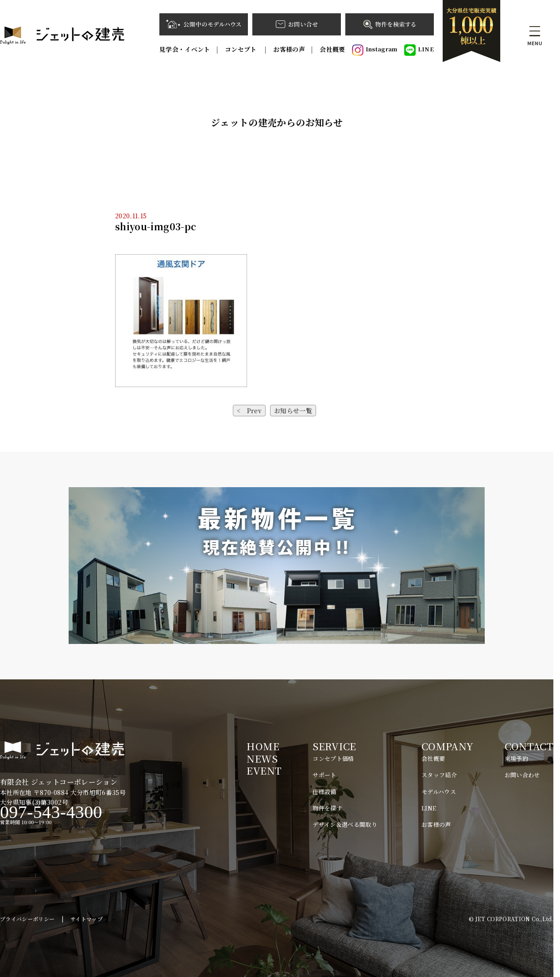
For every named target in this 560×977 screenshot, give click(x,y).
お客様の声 (289, 49)
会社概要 (332, 49)
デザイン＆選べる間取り (345, 824)
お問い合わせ (522, 775)
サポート (324, 775)
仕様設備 (324, 792)
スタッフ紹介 (439, 775)
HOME (263, 746)
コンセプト (242, 49)
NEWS (262, 758)
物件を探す (327, 808)
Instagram (375, 50)
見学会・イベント (185, 49)
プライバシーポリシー (27, 919)
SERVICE (334, 746)
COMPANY (447, 746)
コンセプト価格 (333, 758)
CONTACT (529, 746)
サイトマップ (87, 919)
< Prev (249, 411)
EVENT (264, 770)
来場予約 (516, 758)
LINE (419, 50)
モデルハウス (439, 792)
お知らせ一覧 (293, 411)
